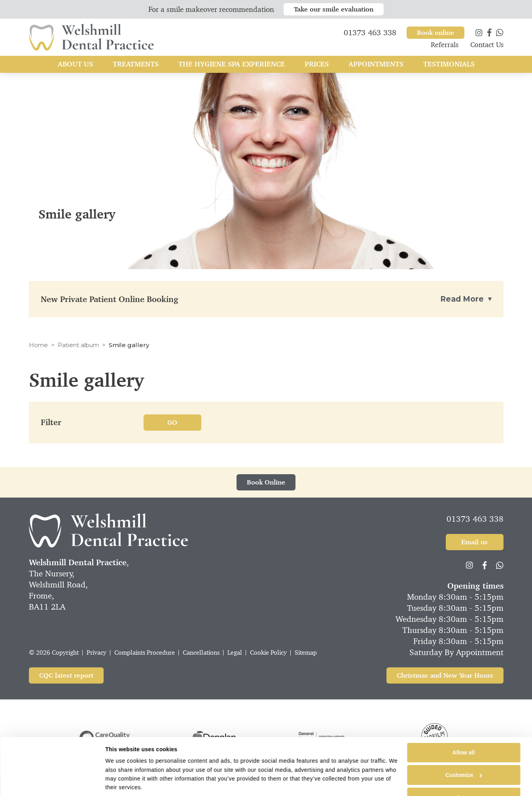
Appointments (376, 66)
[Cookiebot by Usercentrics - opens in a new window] (54, 785)
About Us (75, 66)
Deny (464, 780)
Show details (122, 785)
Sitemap (306, 653)
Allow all (464, 735)
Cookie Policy (268, 653)
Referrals (445, 47)
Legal (235, 653)
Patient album (78, 345)
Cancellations (201, 653)
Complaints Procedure (145, 653)
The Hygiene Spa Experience (232, 66)
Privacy (97, 653)
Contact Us (487, 47)
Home (38, 345)
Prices (317, 66)
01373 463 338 (475, 519)
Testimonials (449, 66)
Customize (464, 757)
